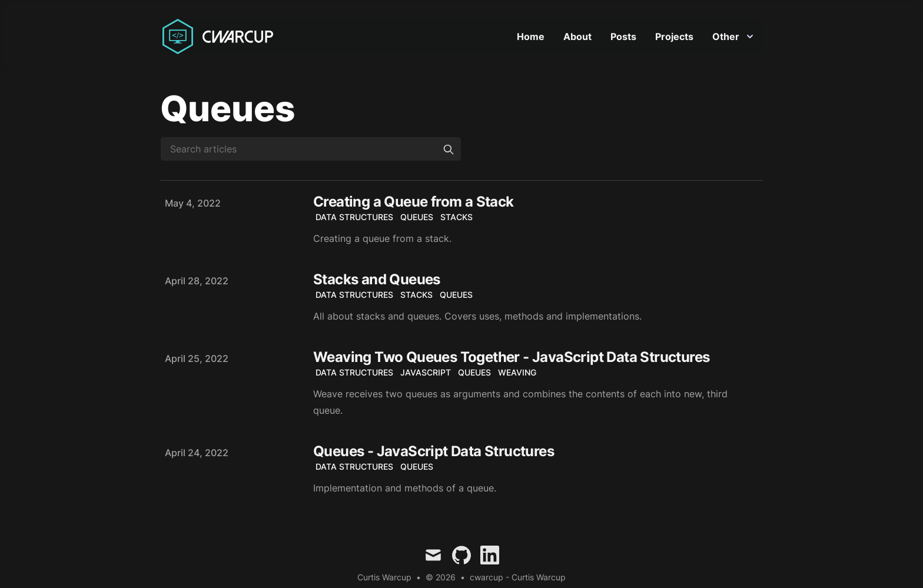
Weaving (517, 372)
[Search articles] (311, 149)
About (577, 36)
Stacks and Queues (377, 279)
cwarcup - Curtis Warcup (518, 577)
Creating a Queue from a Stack (414, 202)
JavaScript (426, 372)
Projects (674, 36)
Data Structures (354, 217)
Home (531, 36)
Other (733, 36)
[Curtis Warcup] (220, 36)
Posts (623, 36)
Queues (417, 217)
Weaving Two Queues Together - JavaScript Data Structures (511, 357)
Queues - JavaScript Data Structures (434, 451)
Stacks (456, 217)
